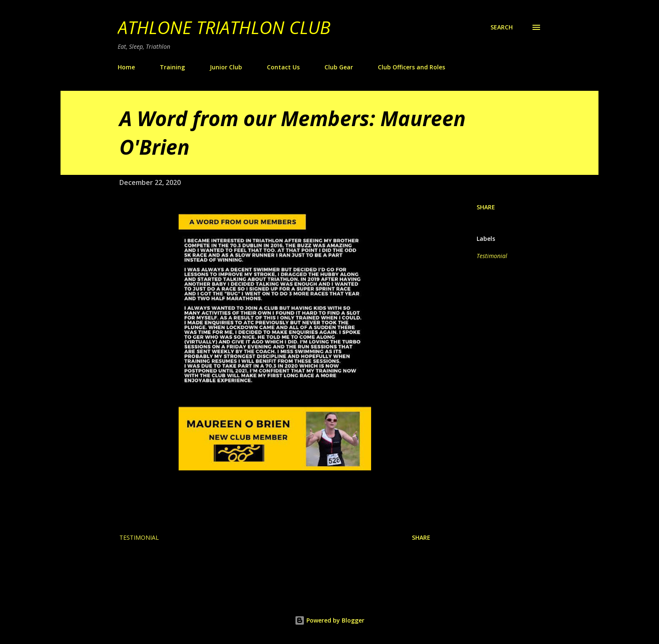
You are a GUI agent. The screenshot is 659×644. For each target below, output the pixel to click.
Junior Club (226, 67)
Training (172, 67)
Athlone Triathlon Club (224, 27)
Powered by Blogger (329, 620)
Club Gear (339, 67)
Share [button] (486, 207)
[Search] (502, 27)
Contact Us (283, 67)
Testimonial (492, 256)
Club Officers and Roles (411, 67)
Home (126, 67)
